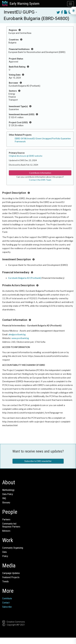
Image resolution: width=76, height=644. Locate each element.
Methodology (8, 490)
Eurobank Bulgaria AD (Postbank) (25, 278)
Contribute (7, 598)
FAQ (4, 498)
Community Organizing (13, 548)
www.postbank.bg (20, 338)
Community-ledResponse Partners (11, 525)
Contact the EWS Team (40, 180)
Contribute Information (40, 173)
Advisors (6, 531)
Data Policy (8, 494)
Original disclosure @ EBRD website (26, 156)
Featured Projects (11, 577)
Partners (6, 520)
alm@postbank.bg (17, 334)
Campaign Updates (11, 573)
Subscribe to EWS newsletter (38, 461)
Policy (5, 556)
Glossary (6, 503)
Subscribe (7, 607)
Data (4, 552)
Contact (6, 603)
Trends (5, 581)
